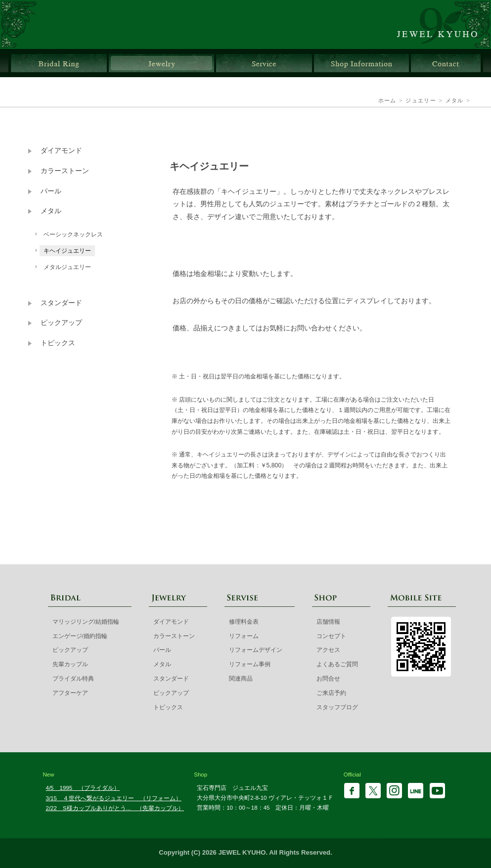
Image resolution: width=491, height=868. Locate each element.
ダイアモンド (61, 151)
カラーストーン (65, 171)
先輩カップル (70, 664)
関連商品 (241, 679)
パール (51, 191)
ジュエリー (161, 63)
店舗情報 (361, 63)
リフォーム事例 (250, 664)
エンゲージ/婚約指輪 (80, 636)
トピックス (58, 343)
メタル (455, 100)
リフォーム (244, 636)
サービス (264, 63)
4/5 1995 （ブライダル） (83, 788)
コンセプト (331, 636)
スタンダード (61, 303)
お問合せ (446, 63)
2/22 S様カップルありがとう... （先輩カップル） (115, 808)
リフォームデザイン (256, 650)
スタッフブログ (337, 707)
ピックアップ (61, 323)
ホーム (387, 100)
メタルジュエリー (67, 267)
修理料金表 (244, 622)
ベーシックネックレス (73, 234)
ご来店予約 (331, 693)
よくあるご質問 (337, 664)
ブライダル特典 (73, 679)
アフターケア (70, 693)
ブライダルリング (59, 63)
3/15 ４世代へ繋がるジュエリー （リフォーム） (114, 798)
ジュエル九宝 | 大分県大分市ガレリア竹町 (443, 24)
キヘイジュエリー (67, 251)
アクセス (328, 650)
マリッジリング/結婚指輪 (86, 622)
